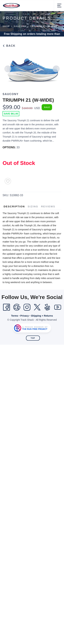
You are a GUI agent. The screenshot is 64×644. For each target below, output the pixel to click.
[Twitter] (37, 307)
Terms (15, 316)
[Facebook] (6, 307)
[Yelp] (47, 307)
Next (56, 70)
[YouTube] (58, 307)
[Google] (17, 307)
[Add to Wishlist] (8, 181)
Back (9, 46)
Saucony (20, 26)
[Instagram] (27, 307)
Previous (8, 70)
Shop (6, 26)
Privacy (25, 316)
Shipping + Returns (42, 316)
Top (33, 338)
